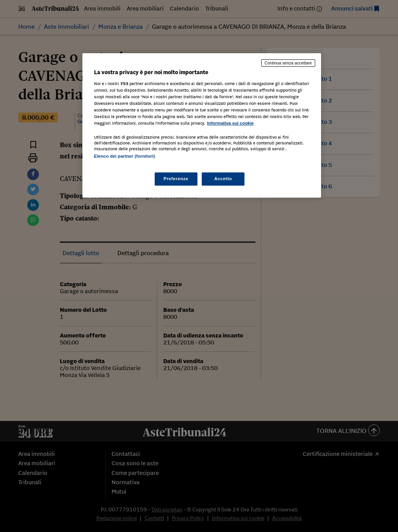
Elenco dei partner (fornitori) (125, 156)
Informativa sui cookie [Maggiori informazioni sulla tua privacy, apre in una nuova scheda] (230, 123)
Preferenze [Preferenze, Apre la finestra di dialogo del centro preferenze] (176, 179)
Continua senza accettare (288, 63)
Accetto (223, 179)
